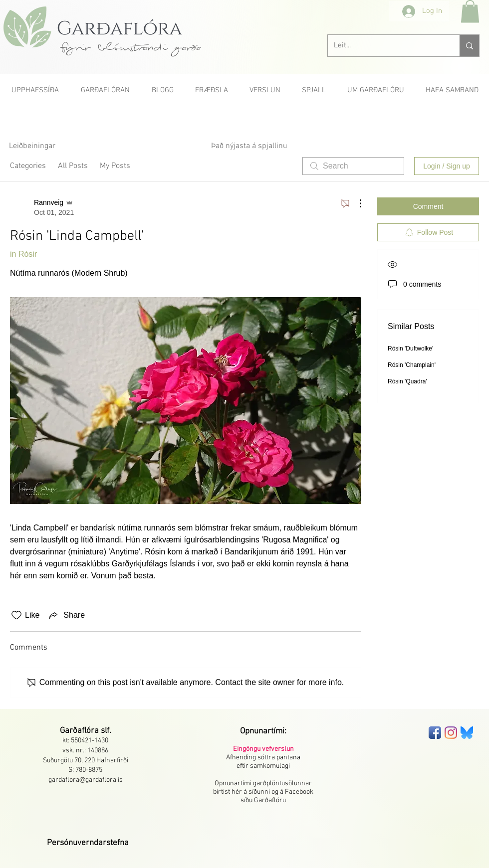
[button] (470, 11)
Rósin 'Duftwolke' (410, 348)
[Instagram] (451, 733)
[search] (353, 166)
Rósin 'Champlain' (412, 365)
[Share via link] (66, 615)
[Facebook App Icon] (435, 733)
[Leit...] (386, 46)
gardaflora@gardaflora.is (86, 780)
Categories (28, 166)
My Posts (115, 166)
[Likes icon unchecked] (16, 615)
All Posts (73, 166)
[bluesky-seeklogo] (467, 733)
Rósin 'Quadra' (407, 381)
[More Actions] (355, 203)
